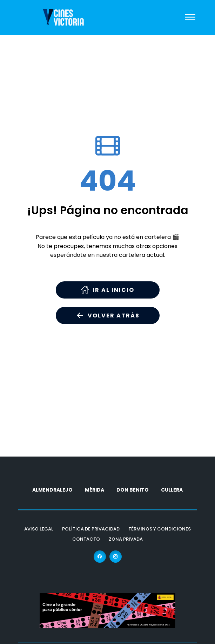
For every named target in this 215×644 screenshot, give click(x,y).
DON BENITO (133, 490)
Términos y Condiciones (160, 529)
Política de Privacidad (91, 529)
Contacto (86, 539)
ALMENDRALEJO (52, 490)
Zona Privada (126, 539)
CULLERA (172, 490)
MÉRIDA (95, 490)
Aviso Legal (39, 529)
